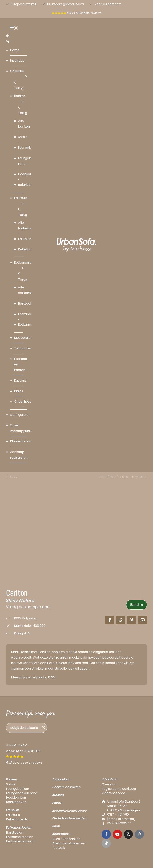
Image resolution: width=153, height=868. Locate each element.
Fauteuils (13, 810)
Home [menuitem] (15, 50)
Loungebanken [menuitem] (29, 148)
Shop (113, 477)
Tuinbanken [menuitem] (23, 348)
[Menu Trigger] (13, 29)
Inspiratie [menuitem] (17, 61)
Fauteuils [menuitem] (21, 201)
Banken (11, 780)
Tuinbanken (61, 780)
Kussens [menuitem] (20, 380)
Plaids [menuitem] (18, 391)
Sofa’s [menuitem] (23, 137)
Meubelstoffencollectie (70, 811)
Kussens (58, 795)
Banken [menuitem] (20, 99)
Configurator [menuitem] (20, 415)
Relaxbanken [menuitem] (28, 185)
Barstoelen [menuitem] (26, 303)
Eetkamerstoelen (19, 828)
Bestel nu (137, 605)
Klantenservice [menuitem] (22, 441)
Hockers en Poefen (67, 787)
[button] (12, 477)
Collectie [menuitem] (19, 74)
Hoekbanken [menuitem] (28, 174)
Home (103, 477)
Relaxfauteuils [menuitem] (29, 249)
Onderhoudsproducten (69, 819)
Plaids (57, 803)
